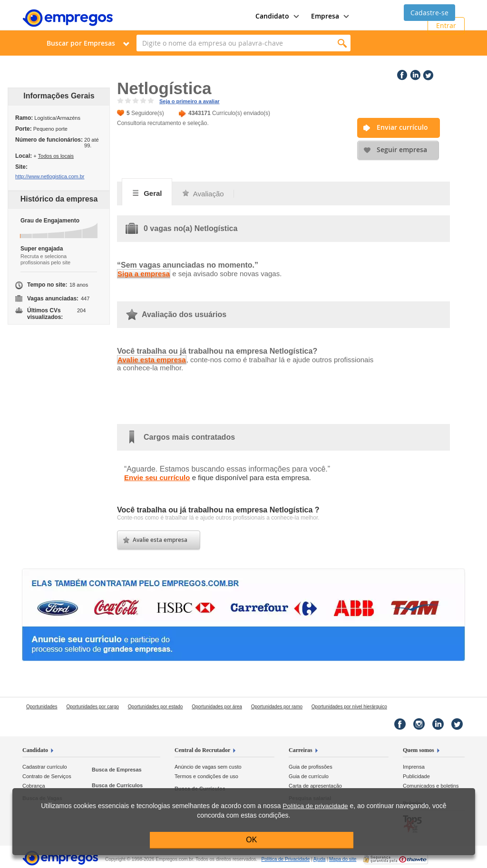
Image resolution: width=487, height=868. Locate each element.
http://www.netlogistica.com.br (50, 176)
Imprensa (414, 767)
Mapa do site (343, 859)
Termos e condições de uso (206, 776)
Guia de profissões (311, 767)
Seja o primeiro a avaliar (190, 101)
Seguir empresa (402, 149)
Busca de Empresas (117, 770)
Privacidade (285, 859)
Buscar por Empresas (81, 43)
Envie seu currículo (157, 477)
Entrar (446, 25)
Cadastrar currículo (45, 767)
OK (251, 840)
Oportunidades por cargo (93, 707)
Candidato (35, 750)
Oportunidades (42, 707)
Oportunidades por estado (156, 707)
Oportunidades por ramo (277, 707)
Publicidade (416, 776)
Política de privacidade (315, 806)
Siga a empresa (144, 274)
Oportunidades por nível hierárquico (349, 707)
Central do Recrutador (202, 750)
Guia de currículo (309, 776)
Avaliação (203, 194)
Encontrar (342, 43)
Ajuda (320, 859)
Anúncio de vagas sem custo (208, 767)
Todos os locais (56, 156)
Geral (147, 193)
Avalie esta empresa (152, 360)
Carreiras (301, 750)
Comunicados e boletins (431, 786)
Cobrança (34, 786)
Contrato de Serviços (47, 776)
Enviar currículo (402, 127)
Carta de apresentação (315, 786)
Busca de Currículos (117, 785)
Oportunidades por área (217, 707)
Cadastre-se (429, 13)
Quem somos (419, 750)
